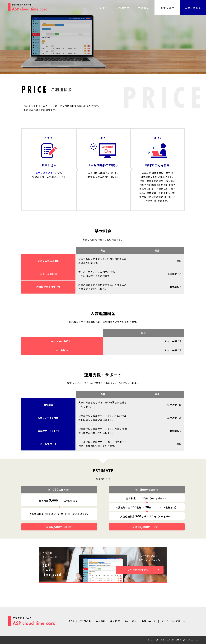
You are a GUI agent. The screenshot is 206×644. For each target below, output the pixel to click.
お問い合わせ (193, 8)
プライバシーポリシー (173, 621)
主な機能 (102, 8)
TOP (85, 8)
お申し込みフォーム (47, 173)
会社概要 (144, 8)
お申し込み (167, 8)
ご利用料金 (123, 8)
